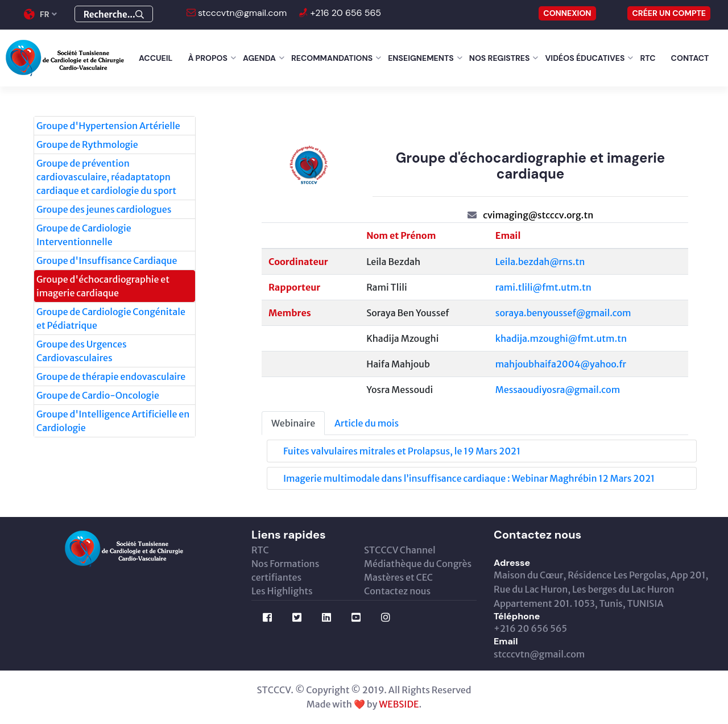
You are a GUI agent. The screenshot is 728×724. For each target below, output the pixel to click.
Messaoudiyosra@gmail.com (558, 390)
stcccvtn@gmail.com (241, 13)
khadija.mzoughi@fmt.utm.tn (561, 338)
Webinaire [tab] (293, 423)
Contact (690, 58)
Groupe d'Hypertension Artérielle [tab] (108, 126)
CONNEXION (567, 13)
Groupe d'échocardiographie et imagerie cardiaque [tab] (103, 286)
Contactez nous (397, 591)
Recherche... (114, 15)
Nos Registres (500, 58)
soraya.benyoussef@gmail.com (563, 313)
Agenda (259, 58)
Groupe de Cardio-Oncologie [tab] (98, 395)
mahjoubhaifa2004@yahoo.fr (561, 364)
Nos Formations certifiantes (285, 570)
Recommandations (332, 58)
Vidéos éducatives (585, 58)
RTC (648, 58)
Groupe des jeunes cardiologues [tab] (104, 209)
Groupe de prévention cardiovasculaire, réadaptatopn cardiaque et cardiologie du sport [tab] (106, 177)
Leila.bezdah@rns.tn (540, 262)
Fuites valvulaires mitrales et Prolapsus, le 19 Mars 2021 (402, 451)
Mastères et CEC (398, 577)
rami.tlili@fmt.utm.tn (543, 287)
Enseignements (421, 58)
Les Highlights (282, 591)
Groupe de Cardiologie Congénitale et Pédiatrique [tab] (111, 318)
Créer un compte (669, 13)
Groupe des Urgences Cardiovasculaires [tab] (82, 351)
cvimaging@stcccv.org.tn (538, 215)
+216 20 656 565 (344, 13)
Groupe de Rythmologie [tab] (87, 144)
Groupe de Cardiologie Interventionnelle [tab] (84, 235)
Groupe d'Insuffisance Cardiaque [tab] (107, 260)
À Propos (208, 58)
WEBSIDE (399, 704)
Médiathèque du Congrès (418, 564)
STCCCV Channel (400, 550)
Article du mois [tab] (367, 423)
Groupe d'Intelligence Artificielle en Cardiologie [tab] (113, 421)
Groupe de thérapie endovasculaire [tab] (111, 377)
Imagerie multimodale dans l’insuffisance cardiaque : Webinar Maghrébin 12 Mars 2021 (469, 478)
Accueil (156, 58)
